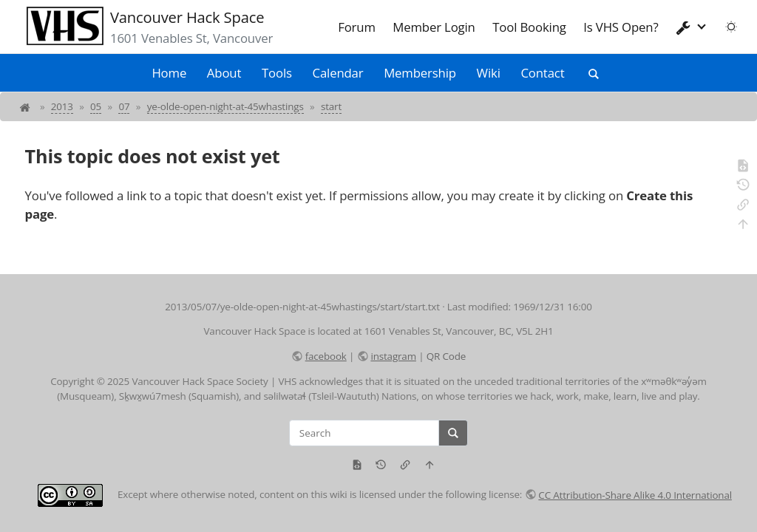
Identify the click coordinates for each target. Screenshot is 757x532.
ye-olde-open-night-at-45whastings (225, 106)
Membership (420, 73)
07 (124, 106)
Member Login (434, 27)
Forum (357, 27)
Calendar (338, 73)
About (224, 73)
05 (96, 106)
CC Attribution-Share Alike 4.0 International (635, 495)
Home (169, 73)
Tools (277, 73)
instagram (393, 356)
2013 (62, 106)
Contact (542, 73)
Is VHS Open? (621, 27)
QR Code (446, 356)
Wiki (489, 73)
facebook (326, 356)
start (331, 106)
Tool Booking (529, 27)
